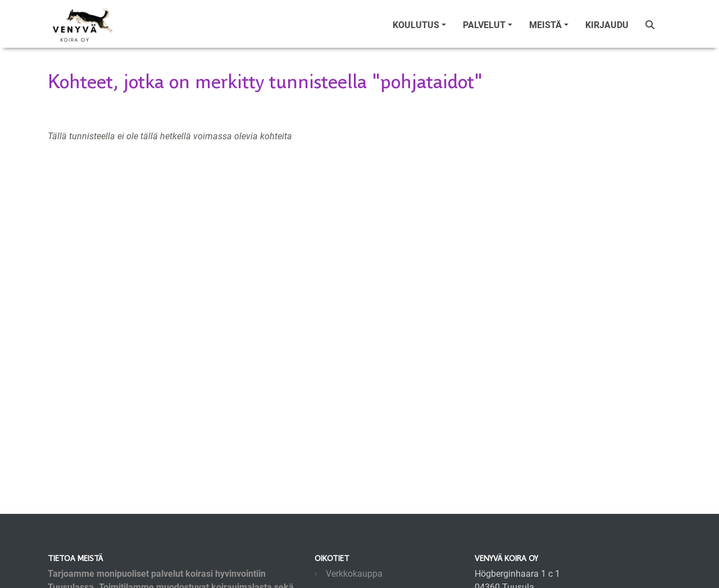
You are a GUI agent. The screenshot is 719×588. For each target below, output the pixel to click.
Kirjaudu (607, 25)
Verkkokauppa (354, 574)
